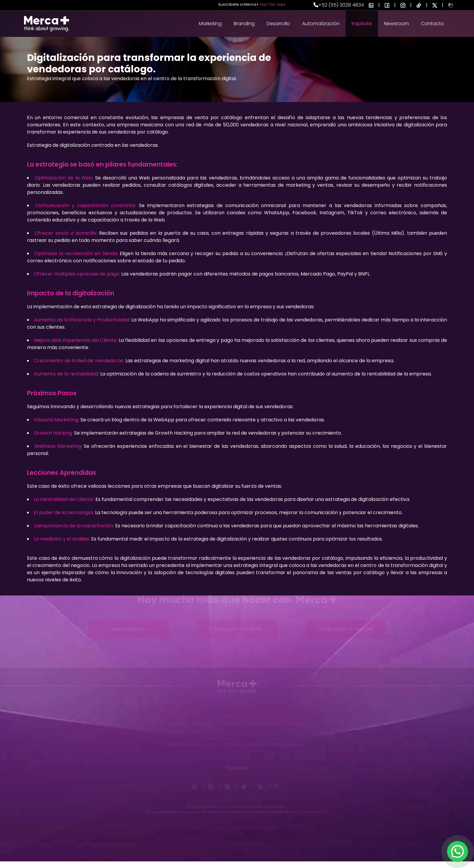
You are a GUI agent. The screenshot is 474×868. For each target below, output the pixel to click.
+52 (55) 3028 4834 (339, 5)
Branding (244, 24)
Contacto (432, 24)
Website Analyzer (287, 741)
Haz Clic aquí (273, 4)
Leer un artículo (129, 625)
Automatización (321, 24)
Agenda (256, 741)
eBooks (234, 741)
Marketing (210, 24)
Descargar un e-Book (237, 625)
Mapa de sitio (215, 824)
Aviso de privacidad (255, 824)
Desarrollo (278, 24)
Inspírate (362, 24)
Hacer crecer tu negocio (345, 625)
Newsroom (396, 24)
